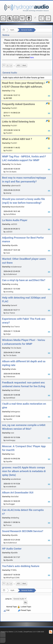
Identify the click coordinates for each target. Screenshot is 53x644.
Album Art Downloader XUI (18, 493)
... (14, 65)
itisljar (8, 334)
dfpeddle (14, 245)
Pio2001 (14, 108)
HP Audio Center (12, 549)
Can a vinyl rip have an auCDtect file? (24, 280)
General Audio (26, 30)
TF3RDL (14, 570)
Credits (20, 632)
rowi (12, 433)
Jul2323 (14, 224)
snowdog (14, 284)
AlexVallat (15, 497)
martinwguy (11, 440)
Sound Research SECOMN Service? (23, 531)
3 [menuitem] (11, 65)
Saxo (13, 454)
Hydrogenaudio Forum (13, 30)
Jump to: (9, 599)
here (32, 57)
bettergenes (15, 412)
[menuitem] (14, 65)
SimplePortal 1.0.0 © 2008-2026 (34, 632)
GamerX (14, 305)
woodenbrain (16, 479)
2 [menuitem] (8, 65)
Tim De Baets (16, 164)
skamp (9, 193)
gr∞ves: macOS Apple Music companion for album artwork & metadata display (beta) (24, 471)
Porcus (9, 525)
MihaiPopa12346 (13, 578)
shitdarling (15, 518)
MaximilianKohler (17, 207)
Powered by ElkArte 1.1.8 (9, 632)
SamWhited (15, 390)
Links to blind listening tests (19, 122)
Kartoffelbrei (11, 214)
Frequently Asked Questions (19, 104)
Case (8, 253)
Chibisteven (11, 377)
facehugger (10, 504)
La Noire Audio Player (15, 220)
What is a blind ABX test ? (17, 139)
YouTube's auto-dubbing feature (21, 566)
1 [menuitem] (4, 65)
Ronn (8, 116)
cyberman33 (16, 186)
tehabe (13, 369)
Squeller (9, 419)
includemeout (16, 267)
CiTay (13, 91)
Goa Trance (10, 313)
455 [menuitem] (18, 65)
